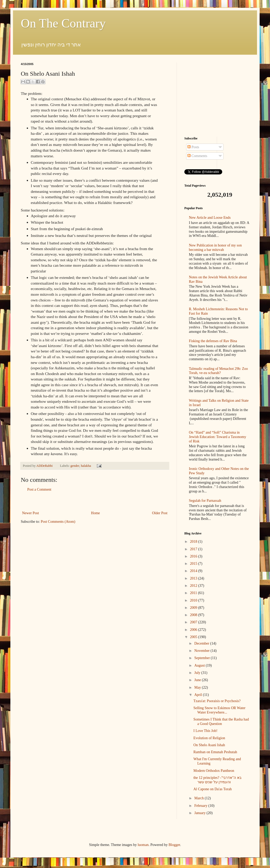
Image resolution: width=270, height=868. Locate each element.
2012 (194, 586)
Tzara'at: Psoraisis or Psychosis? (217, 701)
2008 (194, 615)
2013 (194, 578)
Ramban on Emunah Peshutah (215, 752)
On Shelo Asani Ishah (209, 745)
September (202, 658)
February (201, 806)
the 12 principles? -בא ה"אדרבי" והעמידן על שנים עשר (217, 780)
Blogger (174, 845)
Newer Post (31, 513)
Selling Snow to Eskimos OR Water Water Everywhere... (219, 710)
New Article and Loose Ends (210, 218)
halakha (86, 466)
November (202, 651)
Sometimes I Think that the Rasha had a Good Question (221, 722)
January (200, 813)
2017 (194, 549)
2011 (194, 593)
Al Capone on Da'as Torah (212, 789)
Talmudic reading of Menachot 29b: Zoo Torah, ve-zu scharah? (218, 371)
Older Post (160, 513)
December (202, 643)
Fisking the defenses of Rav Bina (213, 341)
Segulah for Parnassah (205, 501)
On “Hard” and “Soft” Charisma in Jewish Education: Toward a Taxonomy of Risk (218, 437)
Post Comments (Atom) (58, 522)
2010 (194, 600)
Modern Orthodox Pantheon (214, 771)
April (198, 695)
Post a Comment (39, 489)
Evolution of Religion (209, 738)
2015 (194, 564)
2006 (194, 630)
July (198, 673)
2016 (194, 556)
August (200, 665)
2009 (194, 608)
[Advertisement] (95, 501)
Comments (197, 156)
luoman (143, 845)
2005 (194, 637)
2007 (194, 622)
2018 (194, 542)
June (198, 680)
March (199, 798)
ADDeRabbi (45, 466)
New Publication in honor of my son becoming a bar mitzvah (215, 248)
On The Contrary (63, 23)
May (198, 687)
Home (96, 513)
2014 (194, 571)
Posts (193, 147)
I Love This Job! (205, 731)
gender (75, 466)
